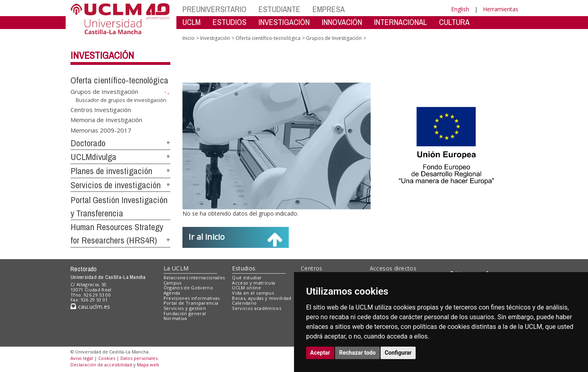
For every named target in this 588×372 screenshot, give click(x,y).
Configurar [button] (398, 353)
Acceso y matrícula (254, 283)
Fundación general (185, 313)
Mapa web (148, 365)
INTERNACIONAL (401, 22)
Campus (173, 283)
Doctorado (88, 143)
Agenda (172, 293)
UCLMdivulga (93, 157)
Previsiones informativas (192, 298)
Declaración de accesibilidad (101, 365)
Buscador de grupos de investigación (121, 100)
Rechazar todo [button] (357, 353)
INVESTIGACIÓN (284, 22)
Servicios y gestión (185, 308)
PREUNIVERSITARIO (214, 9)
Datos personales (139, 358)
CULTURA (454, 22)
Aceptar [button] (320, 353)
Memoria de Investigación (106, 120)
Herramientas (501, 9)
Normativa (175, 318)
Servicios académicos (257, 308)
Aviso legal (82, 358)
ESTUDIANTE (280, 9)
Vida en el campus (253, 293)
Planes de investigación (111, 171)
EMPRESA (329, 9)
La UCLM (176, 268)
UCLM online (246, 288)
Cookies (107, 358)
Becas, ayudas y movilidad (262, 298)
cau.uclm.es (90, 307)
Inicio (188, 38)
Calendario (244, 303)
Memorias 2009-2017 (101, 130)
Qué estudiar (247, 277)
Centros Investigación (101, 109)
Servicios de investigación (116, 185)
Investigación (102, 55)
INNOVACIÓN (342, 22)
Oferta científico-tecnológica (119, 80)
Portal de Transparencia (191, 303)
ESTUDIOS (230, 22)
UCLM (192, 22)
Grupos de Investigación (104, 91)
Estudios (244, 268)
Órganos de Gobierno (188, 288)
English (460, 9)
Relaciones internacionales (194, 277)
